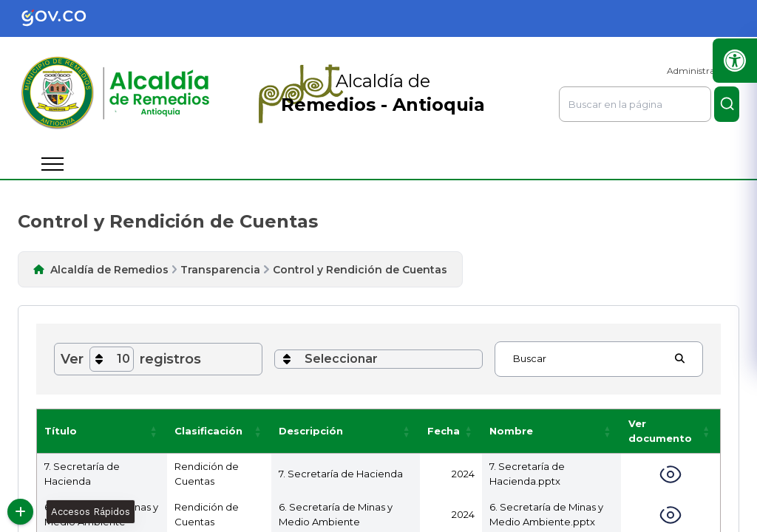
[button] (154, 431)
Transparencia (220, 270)
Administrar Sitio (703, 71)
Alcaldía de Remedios (109, 270)
